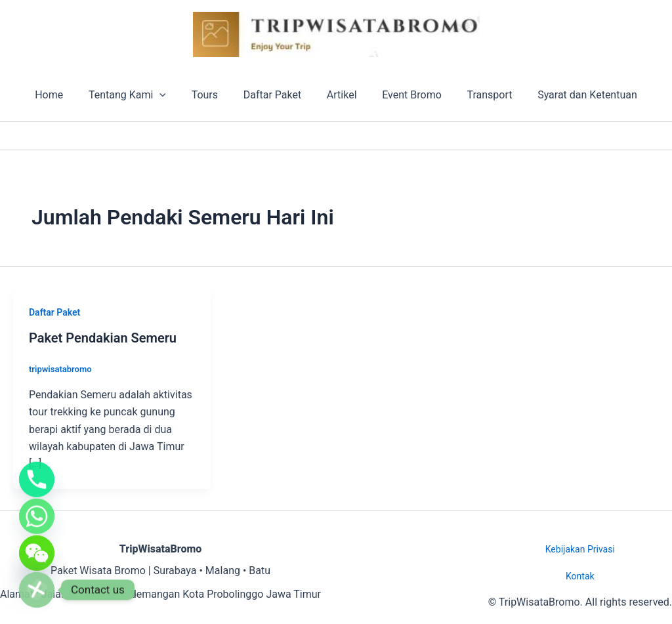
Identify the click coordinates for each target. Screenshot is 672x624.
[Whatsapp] (37, 509)
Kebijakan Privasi (580, 549)
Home (64, 95)
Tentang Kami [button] (138, 95)
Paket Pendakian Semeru (103, 338)
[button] (171, 95)
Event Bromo (405, 95)
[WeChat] (37, 549)
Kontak (580, 576)
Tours (211, 95)
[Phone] (37, 468)
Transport (479, 95)
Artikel (340, 95)
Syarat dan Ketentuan (572, 95)
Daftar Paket (274, 95)
